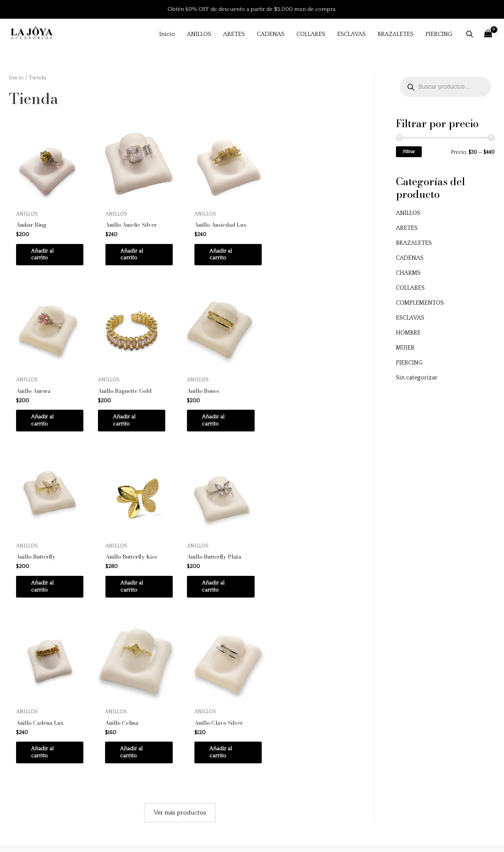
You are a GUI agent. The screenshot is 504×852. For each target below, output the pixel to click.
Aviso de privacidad (373, 764)
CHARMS (408, 273)
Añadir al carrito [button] (44, 254)
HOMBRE (408, 333)
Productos (192, 744)
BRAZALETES (414, 243)
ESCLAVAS (410, 318)
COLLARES (410, 288)
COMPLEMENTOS (420, 303)
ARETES (407, 228)
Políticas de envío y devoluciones (391, 744)
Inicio (16, 78)
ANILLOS (408, 213)
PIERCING (409, 363)
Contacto (190, 785)
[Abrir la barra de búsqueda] (470, 34)
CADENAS (410, 258)
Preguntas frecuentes (374, 724)
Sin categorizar (417, 378)
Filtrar (409, 152)
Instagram (191, 764)
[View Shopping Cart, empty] (488, 34)
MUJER (405, 348)
